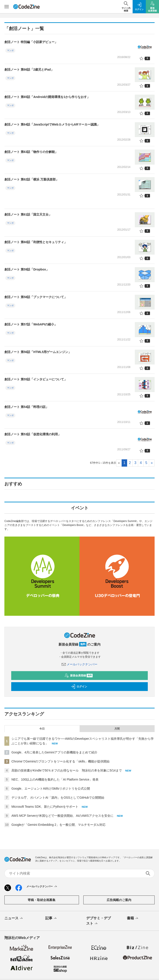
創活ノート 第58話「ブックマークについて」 (36, 297)
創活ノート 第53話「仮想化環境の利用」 (33, 434)
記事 (51, 918)
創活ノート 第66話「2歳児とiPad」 (29, 69)
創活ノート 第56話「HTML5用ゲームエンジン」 (38, 352)
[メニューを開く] (7, 7)
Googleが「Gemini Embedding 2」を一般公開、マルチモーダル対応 (58, 825)
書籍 (133, 918)
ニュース (14, 918)
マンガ (10, 50)
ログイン (79, 687)
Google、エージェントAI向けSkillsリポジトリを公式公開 (51, 789)
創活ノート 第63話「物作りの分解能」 (31, 152)
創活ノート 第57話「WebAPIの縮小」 (31, 324)
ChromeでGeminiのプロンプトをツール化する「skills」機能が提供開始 (60, 761)
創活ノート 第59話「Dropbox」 (27, 269)
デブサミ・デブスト (99, 921)
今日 (42, 729)
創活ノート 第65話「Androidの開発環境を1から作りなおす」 (47, 97)
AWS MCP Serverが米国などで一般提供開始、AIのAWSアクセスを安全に (62, 816)
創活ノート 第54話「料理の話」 (26, 407)
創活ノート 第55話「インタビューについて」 (36, 379)
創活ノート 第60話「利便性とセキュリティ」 (36, 242)
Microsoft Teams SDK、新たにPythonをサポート (45, 807)
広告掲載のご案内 (119, 900)
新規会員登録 (79, 676)
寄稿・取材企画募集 (42, 900)
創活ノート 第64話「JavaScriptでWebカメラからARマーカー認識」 (52, 124)
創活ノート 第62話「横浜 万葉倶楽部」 (32, 179)
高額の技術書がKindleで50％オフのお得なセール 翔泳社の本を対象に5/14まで (67, 770)
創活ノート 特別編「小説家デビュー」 (31, 42)
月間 (117, 729)
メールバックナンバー (80, 664)
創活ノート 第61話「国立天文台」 (28, 214)
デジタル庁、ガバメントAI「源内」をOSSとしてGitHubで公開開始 (58, 798)
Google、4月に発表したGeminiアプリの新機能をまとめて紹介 (54, 752)
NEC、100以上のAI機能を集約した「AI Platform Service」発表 (55, 779)
